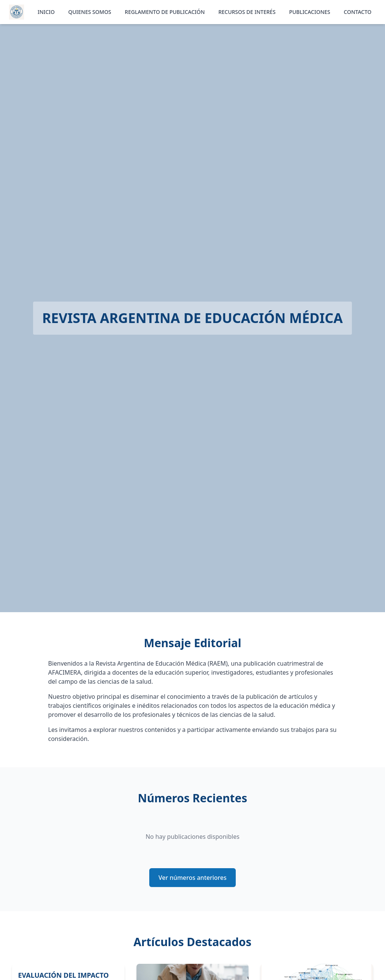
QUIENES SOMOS (90, 12)
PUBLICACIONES (310, 12)
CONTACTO (358, 12)
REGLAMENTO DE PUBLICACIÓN (165, 12)
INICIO (46, 12)
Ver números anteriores (193, 878)
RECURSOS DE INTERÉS (247, 12)
